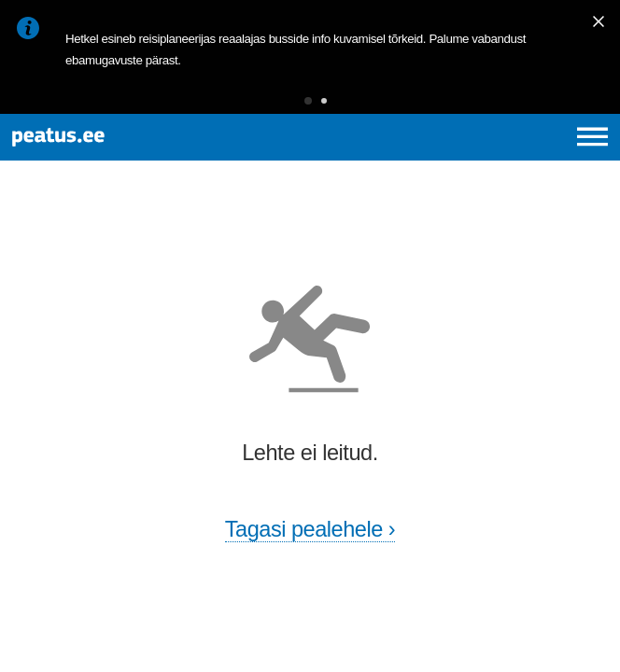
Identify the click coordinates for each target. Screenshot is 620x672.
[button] (308, 101)
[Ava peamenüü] (592, 137)
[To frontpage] (127, 137)
